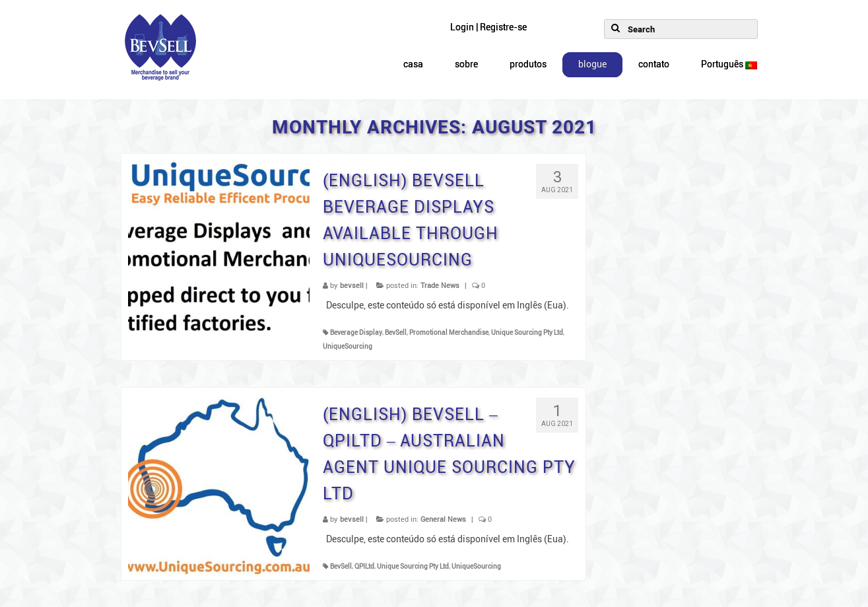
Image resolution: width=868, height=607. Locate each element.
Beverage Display (356, 333)
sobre (466, 64)
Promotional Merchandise (449, 333)
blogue (592, 64)
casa (413, 64)
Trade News (440, 286)
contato (654, 64)
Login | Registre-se (488, 27)
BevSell (396, 333)
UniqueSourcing (348, 346)
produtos (528, 64)
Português (729, 64)
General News (443, 519)
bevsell (352, 286)
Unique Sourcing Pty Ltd (527, 333)
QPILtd (364, 566)
